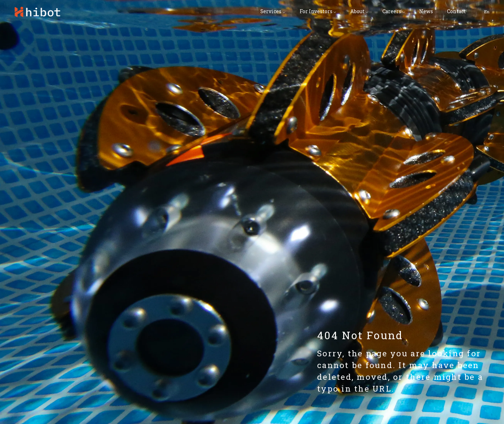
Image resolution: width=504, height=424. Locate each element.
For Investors (316, 12)
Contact (456, 12)
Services (271, 12)
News (426, 12)
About (357, 12)
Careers (392, 12)
